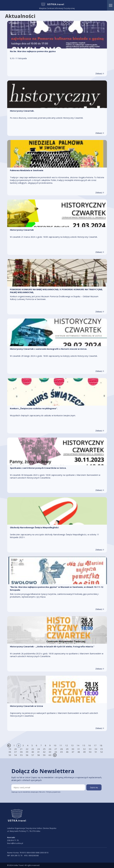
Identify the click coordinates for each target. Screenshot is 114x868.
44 (56, 752)
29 (67, 749)
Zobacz (100, 74)
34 (96, 749)
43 (50, 752)
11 (61, 745)
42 (44, 752)
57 (33, 755)
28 (61, 749)
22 (27, 749)
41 (39, 752)
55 (21, 755)
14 (78, 745)
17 (95, 745)
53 (10, 755)
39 (27, 752)
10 (55, 745)
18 (101, 745)
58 (39, 755)
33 (90, 749)
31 (79, 749)
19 (10, 749)
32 (84, 749)
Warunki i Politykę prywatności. (50, 792)
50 (90, 752)
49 (84, 752)
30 (73, 749)
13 (72, 745)
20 (16, 749)
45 (61, 752)
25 (44, 749)
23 (33, 749)
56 (27, 755)
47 (73, 752)
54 (16, 755)
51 (96, 752)
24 (39, 749)
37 (16, 752)
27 (56, 749)
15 (84, 745)
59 (44, 755)
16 (89, 745)
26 (50, 749)
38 (21, 752)
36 (10, 752)
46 (67, 752)
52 (102, 752)
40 (33, 752)
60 (50, 755)
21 (21, 749)
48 (79, 752)
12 (66, 745)
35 (102, 749)
